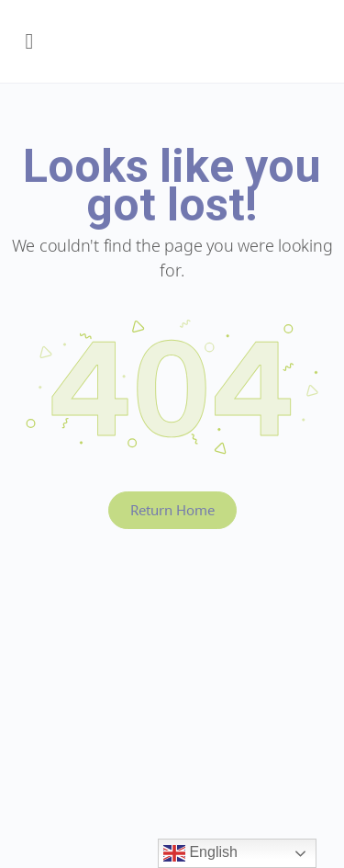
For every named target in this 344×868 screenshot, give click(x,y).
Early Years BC (181, 46)
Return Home (172, 510)
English (200, 853)
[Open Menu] (29, 41)
